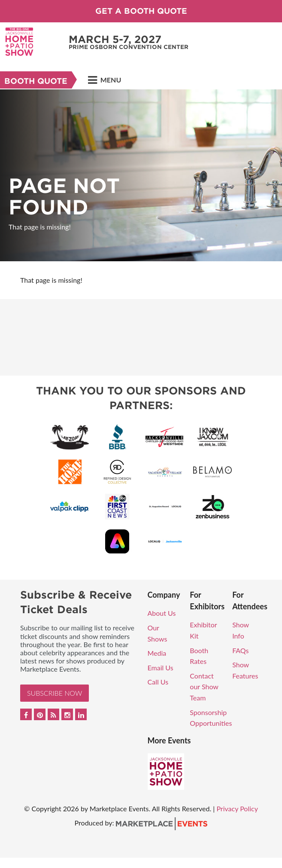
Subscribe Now (55, 693)
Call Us (158, 682)
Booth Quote (36, 81)
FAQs (240, 650)
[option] (141, 175)
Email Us (161, 668)
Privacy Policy (237, 808)
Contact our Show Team (204, 687)
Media (157, 653)
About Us (162, 613)
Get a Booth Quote (141, 11)
